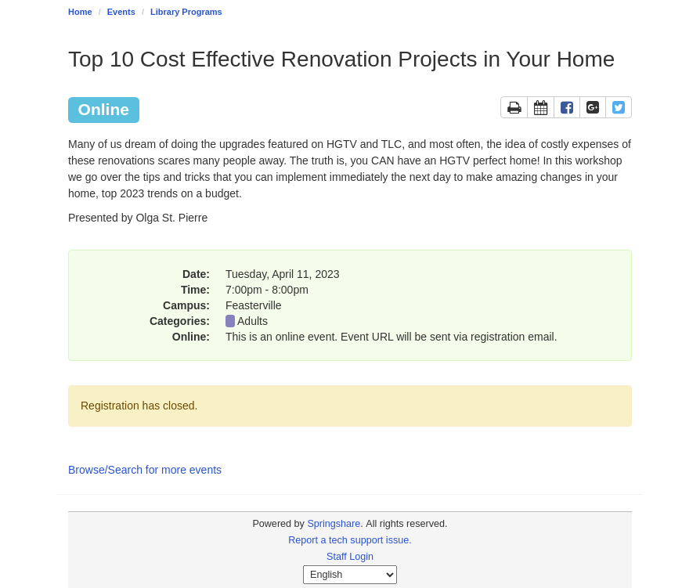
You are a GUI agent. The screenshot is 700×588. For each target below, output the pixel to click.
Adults (253, 321)
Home (80, 12)
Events (121, 12)
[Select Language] (350, 575)
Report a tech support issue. (350, 540)
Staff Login (350, 557)
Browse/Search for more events (145, 470)
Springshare (334, 524)
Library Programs (186, 12)
